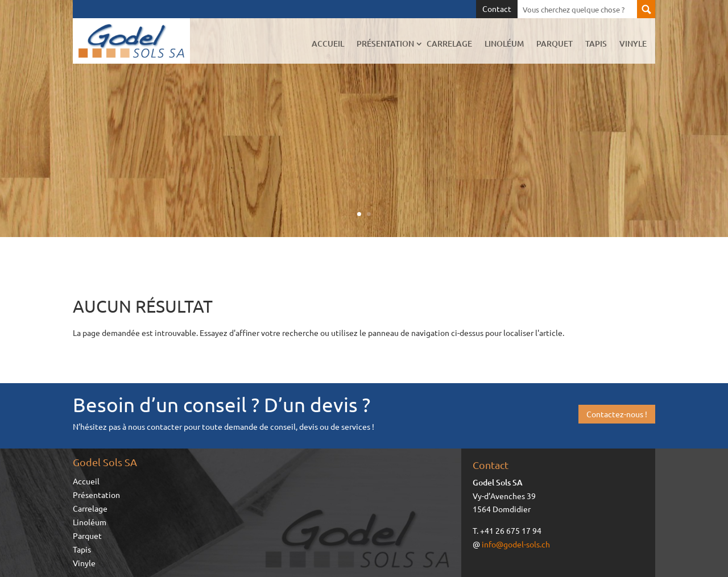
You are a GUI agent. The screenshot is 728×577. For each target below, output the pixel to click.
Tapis (596, 43)
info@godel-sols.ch (516, 544)
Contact (497, 9)
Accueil (328, 43)
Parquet (555, 43)
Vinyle (633, 43)
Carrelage (449, 43)
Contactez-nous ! (617, 414)
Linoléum (504, 43)
